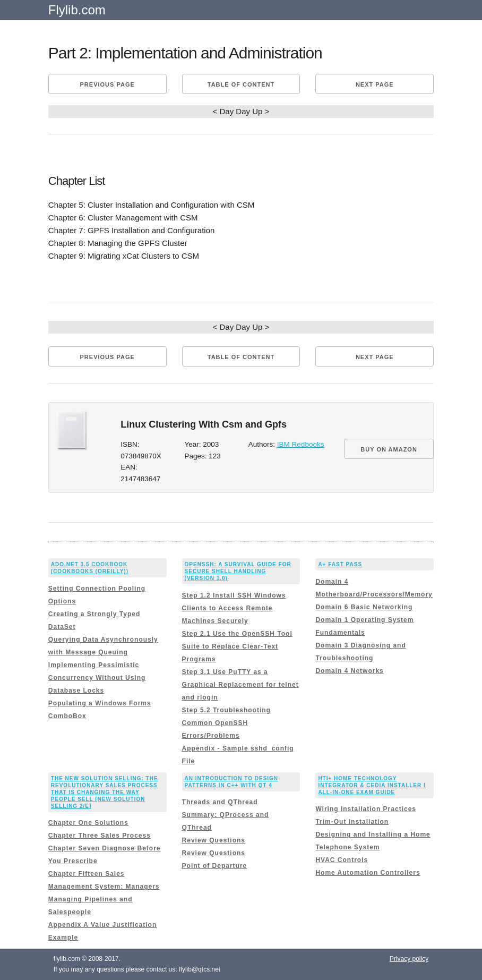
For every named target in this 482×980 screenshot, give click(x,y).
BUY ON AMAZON (389, 449)
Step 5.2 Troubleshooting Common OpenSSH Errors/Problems (226, 723)
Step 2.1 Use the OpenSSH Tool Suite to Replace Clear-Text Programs (237, 646)
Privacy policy (409, 959)
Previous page (107, 84)
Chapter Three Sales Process (100, 836)
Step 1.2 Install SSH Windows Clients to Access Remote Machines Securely (234, 608)
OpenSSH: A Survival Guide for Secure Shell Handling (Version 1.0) (238, 571)
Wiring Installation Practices (366, 809)
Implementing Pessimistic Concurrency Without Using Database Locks (97, 678)
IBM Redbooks (301, 444)
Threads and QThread (220, 802)
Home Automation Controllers (368, 873)
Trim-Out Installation (352, 822)
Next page (375, 84)
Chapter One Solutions (88, 823)
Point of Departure (215, 866)
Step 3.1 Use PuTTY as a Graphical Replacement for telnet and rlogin (240, 685)
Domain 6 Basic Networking (364, 607)
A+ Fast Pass (340, 564)
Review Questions (214, 840)
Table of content (241, 84)
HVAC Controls (342, 860)
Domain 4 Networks (349, 671)
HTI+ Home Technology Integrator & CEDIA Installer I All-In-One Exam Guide (372, 785)
